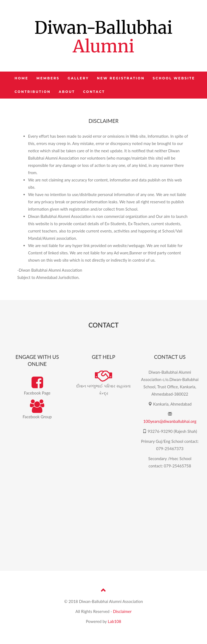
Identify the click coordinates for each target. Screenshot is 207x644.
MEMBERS (48, 78)
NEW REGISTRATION (121, 78)
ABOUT (67, 92)
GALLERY (78, 78)
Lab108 (115, 621)
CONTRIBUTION (33, 92)
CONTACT (94, 92)
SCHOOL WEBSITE (174, 78)
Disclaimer (122, 611)
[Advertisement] (103, 517)
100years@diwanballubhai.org (170, 421)
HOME (21, 78)
